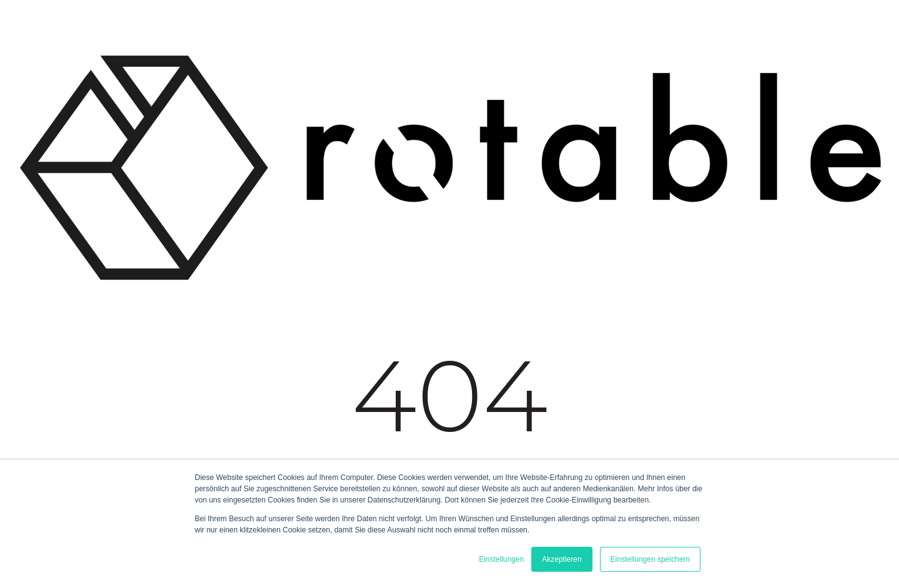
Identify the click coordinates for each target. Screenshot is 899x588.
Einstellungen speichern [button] (650, 559)
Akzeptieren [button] (562, 559)
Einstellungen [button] (501, 559)
